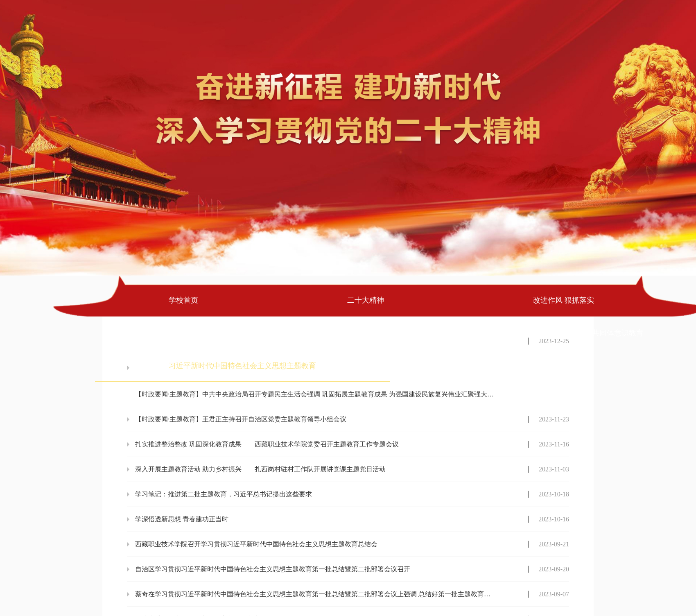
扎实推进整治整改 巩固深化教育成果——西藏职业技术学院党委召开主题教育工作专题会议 (267, 444)
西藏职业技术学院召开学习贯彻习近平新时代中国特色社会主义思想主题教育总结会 (256, 544)
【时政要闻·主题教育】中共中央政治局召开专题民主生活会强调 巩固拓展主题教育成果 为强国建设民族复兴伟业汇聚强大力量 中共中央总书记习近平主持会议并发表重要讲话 (316, 394)
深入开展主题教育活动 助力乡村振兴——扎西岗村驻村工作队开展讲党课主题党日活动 (260, 469)
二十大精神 (366, 300)
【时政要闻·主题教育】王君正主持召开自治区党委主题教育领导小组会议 (241, 419)
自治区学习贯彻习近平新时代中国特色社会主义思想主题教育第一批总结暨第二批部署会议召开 (273, 569)
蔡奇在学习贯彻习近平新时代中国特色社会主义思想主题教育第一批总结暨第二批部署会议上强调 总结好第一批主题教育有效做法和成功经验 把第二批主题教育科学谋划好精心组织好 (316, 594)
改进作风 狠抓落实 (564, 300)
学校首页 (183, 300)
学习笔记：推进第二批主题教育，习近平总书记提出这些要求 (224, 494)
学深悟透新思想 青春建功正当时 (182, 519)
